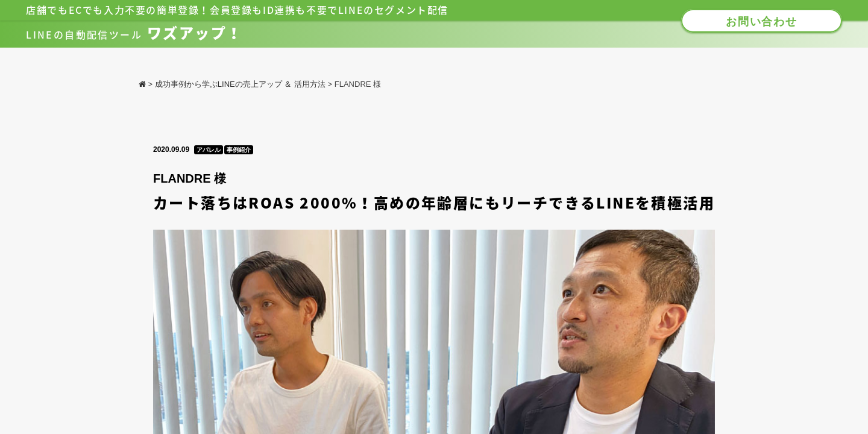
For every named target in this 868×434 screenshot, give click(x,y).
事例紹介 (239, 150)
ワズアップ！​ (134, 33)
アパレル (209, 150)
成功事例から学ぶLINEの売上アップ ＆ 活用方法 (240, 84)
